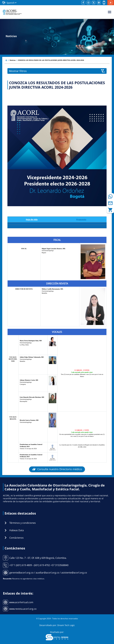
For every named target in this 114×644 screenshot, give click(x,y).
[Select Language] (11, 3)
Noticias (13, 60)
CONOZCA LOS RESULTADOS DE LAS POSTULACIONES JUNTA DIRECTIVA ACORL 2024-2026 (51, 60)
